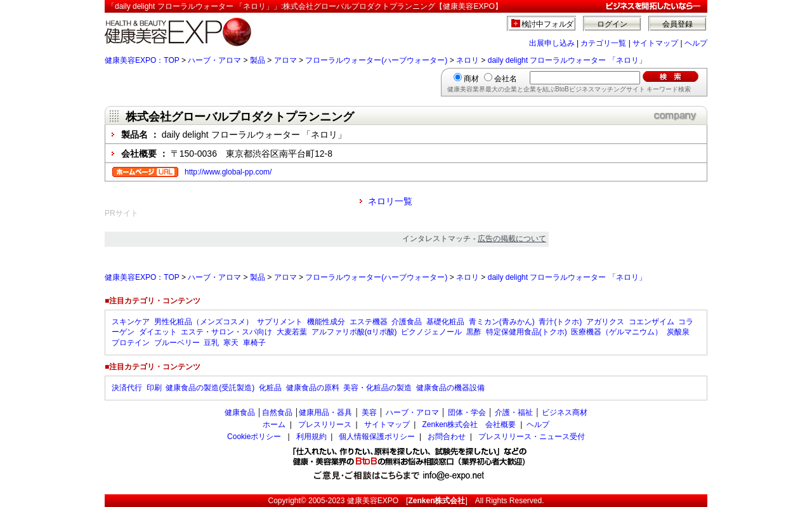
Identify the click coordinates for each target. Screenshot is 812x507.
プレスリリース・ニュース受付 (532, 437)
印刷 (154, 388)
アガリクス (605, 322)
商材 (471, 79)
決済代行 (127, 388)
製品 (258, 60)
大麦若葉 (292, 332)
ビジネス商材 (565, 412)
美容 (369, 412)
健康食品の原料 (313, 388)
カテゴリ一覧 (603, 43)
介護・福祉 (514, 412)
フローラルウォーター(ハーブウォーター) (376, 60)
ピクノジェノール (431, 332)
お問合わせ (447, 437)
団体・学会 (467, 412)
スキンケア (131, 322)
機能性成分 (326, 322)
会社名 (506, 79)
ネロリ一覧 (390, 201)
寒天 (231, 343)
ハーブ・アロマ (214, 60)
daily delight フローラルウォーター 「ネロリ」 (567, 60)
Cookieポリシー (254, 437)
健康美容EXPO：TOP (142, 60)
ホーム (274, 425)
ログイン (612, 24)
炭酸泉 (678, 332)
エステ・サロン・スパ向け (226, 332)
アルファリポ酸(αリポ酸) (354, 332)
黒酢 (474, 332)
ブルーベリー (177, 343)
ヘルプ (696, 43)
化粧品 (270, 388)
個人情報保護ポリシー (377, 437)
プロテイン (131, 343)
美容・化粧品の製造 (377, 388)
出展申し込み (552, 43)
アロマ (285, 60)
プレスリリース (325, 425)
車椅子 (254, 343)
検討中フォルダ (548, 24)
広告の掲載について (512, 239)
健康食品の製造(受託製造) (210, 388)
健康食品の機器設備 (450, 388)
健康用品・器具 (325, 412)
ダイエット (158, 332)
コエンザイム (652, 322)
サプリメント (280, 322)
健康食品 (240, 412)
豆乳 (211, 343)
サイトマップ (655, 43)
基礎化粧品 (445, 322)
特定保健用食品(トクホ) (527, 332)
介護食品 (407, 322)
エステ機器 (369, 322)
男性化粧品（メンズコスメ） (204, 322)
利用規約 (311, 437)
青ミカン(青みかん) (502, 322)
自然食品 (277, 412)
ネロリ (468, 60)
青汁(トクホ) (560, 322)
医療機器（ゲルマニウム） (617, 332)
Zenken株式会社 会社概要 (469, 425)
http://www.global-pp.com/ (228, 172)
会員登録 (678, 24)
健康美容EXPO (373, 501)
